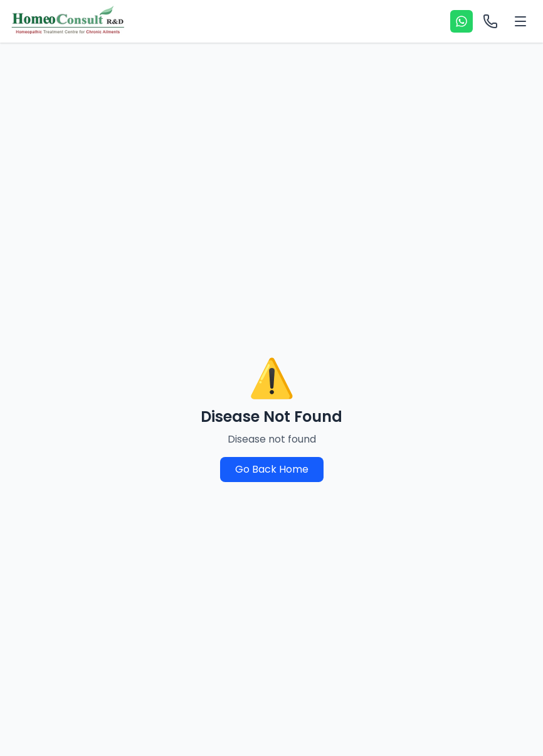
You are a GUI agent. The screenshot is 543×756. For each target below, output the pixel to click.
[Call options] (490, 21)
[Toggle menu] (520, 21)
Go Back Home (272, 469)
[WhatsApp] (461, 21)
